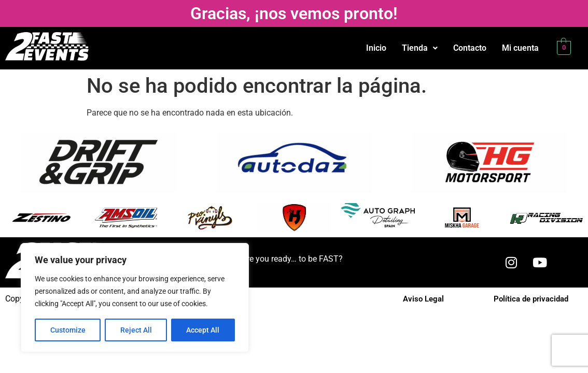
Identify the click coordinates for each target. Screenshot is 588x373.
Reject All (136, 330)
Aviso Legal (423, 299)
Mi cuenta (520, 48)
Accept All (203, 330)
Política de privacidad (531, 299)
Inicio (376, 48)
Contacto (470, 48)
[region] (135, 298)
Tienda (420, 48)
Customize (68, 330)
